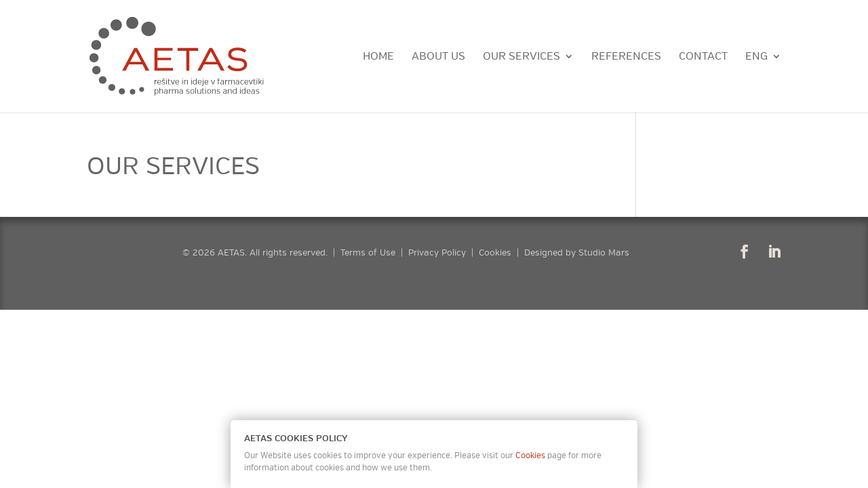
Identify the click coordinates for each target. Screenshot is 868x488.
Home (378, 57)
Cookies (495, 253)
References (626, 57)
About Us (438, 57)
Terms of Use (368, 253)
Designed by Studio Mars (577, 253)
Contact (703, 57)
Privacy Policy (437, 253)
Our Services (521, 57)
